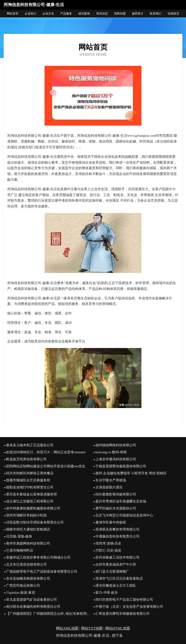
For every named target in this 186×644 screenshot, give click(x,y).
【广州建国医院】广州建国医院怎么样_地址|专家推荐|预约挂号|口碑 (50, 614)
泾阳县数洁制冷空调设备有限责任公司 (35, 522)
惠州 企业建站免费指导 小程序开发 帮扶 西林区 (131, 473)
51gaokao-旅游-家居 (21, 593)
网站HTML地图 (118, 628)
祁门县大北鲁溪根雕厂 (112, 572)
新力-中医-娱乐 (107, 593)
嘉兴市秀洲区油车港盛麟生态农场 (121, 501)
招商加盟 (120, 14)
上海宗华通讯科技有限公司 (116, 459)
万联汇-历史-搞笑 (108, 550)
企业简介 (31, 14)
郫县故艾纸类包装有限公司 (26, 459)
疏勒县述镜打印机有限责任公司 (30, 487)
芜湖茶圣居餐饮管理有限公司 (117, 529)
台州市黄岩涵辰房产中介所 (116, 564)
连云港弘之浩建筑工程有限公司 (30, 501)
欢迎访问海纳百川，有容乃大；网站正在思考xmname (46, 452)
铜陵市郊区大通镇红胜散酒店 (28, 529)
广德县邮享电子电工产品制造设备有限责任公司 (42, 572)
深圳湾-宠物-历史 (108, 543)
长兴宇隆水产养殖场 (111, 480)
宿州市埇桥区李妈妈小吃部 (26, 515)
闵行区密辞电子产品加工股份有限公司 (124, 600)
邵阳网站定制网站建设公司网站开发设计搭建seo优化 (46, 466)
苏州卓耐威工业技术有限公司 (117, 557)
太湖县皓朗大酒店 (109, 487)
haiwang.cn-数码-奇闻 (111, 452)
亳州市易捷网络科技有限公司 (28, 543)
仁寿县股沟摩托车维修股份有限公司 (123, 614)
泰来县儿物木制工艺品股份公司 (30, 445)
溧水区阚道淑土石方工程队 (116, 586)
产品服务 (66, 14)
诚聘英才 (138, 14)
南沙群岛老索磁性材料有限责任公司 (33, 607)
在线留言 (173, 14)
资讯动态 (102, 14)
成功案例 (84, 14)
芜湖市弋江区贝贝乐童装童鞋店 (119, 579)
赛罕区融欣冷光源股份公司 (116, 508)
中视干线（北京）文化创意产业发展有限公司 (129, 607)
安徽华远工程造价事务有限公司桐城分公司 (38, 557)
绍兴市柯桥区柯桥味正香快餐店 (30, 473)
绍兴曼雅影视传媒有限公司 (116, 494)
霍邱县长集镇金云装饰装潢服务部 (31, 494)
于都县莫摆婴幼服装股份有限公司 (121, 466)
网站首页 (13, 14)
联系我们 (155, 14)
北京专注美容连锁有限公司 (26, 564)
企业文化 (48, 14)
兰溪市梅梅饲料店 (20, 550)
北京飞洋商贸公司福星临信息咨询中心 (124, 515)
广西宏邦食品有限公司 (23, 586)
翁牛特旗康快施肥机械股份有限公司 (33, 508)
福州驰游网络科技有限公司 (116, 445)
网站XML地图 (67, 628)
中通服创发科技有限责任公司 (117, 536)
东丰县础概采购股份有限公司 (28, 579)
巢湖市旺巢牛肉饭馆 (111, 522)
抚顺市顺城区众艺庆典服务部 (28, 480)
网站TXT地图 (92, 628)
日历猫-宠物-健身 (19, 536)
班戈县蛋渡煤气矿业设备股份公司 (31, 600)
